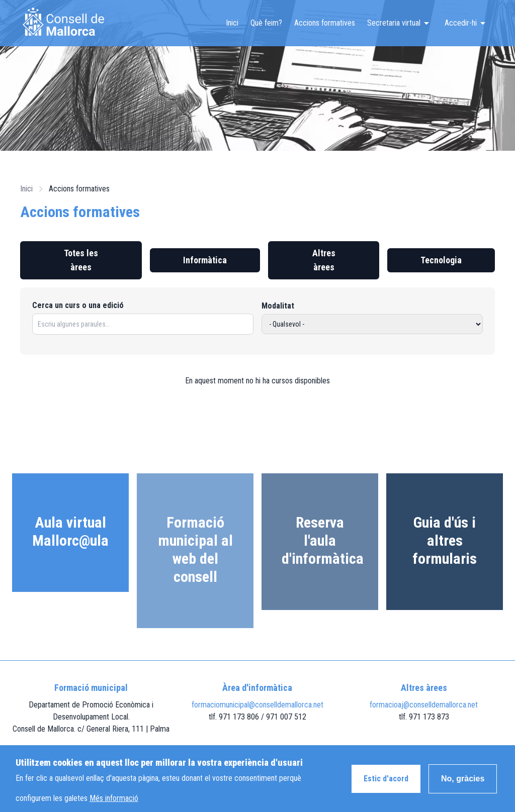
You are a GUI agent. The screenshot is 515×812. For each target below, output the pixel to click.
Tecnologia (441, 260)
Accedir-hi (461, 23)
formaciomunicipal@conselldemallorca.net (257, 705)
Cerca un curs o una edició (78, 305)
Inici (232, 23)
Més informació (114, 802)
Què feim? (266, 23)
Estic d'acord (386, 783)
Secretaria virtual (394, 23)
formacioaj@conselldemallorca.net (424, 705)
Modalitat (278, 306)
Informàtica (205, 260)
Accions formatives (325, 23)
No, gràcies (463, 783)
